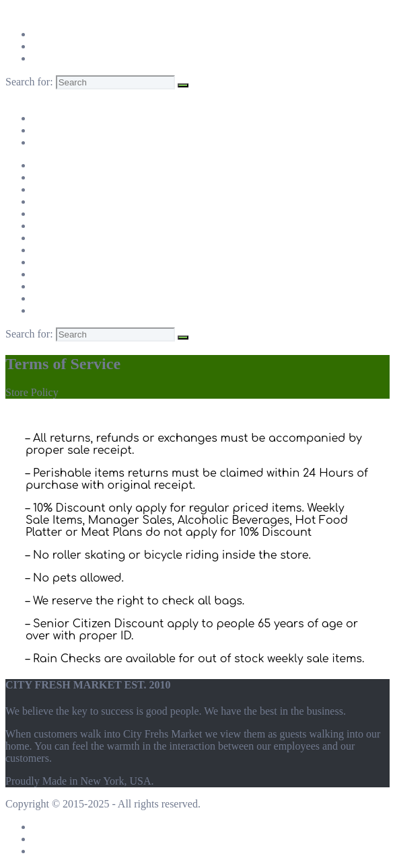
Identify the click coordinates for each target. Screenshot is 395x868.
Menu (18, 95)
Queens (48, 262)
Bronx (46, 213)
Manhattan (55, 189)
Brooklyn (52, 238)
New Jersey (57, 310)
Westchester (58, 286)
